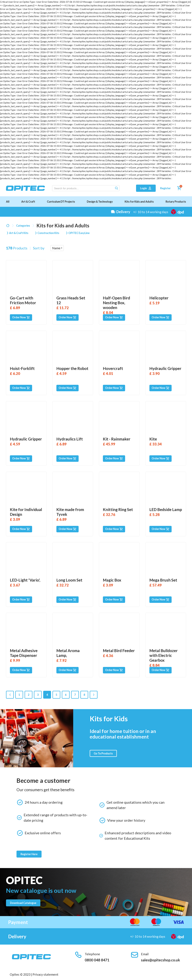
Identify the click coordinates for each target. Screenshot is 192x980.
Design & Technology (100, 202)
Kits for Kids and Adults (139, 202)
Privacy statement (45, 974)
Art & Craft (28, 202)
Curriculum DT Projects (61, 202)
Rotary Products (176, 202)
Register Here (29, 854)
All (8, 202)
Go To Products (103, 753)
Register (165, 188)
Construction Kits (48, 233)
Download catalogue (23, 903)
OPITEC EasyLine (79, 233)
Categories (23, 226)
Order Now (21, 317)
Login (146, 188)
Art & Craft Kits (19, 233)
